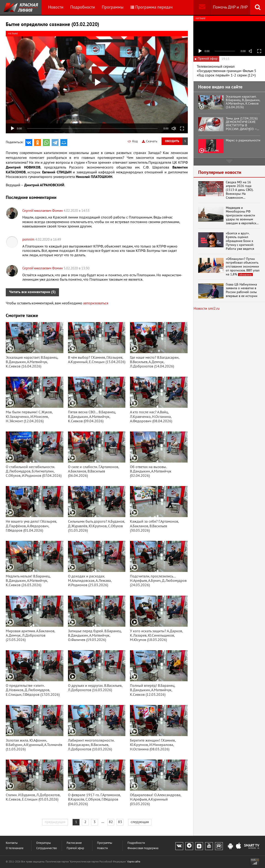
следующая (140, 822)
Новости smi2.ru (207, 309)
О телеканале (15, 848)
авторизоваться (96, 303)
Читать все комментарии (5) (32, 292)
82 (111, 822)
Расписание (74, 843)
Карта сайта (134, 862)
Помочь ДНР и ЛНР (230, 7)
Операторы (44, 843)
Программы (113, 7)
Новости (56, 7)
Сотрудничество (47, 848)
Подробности (83, 7)
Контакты (12, 843)
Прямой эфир (75, 848)
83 (120, 822)
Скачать (150, 141)
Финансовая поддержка (143, 848)
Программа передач (152, 7)
